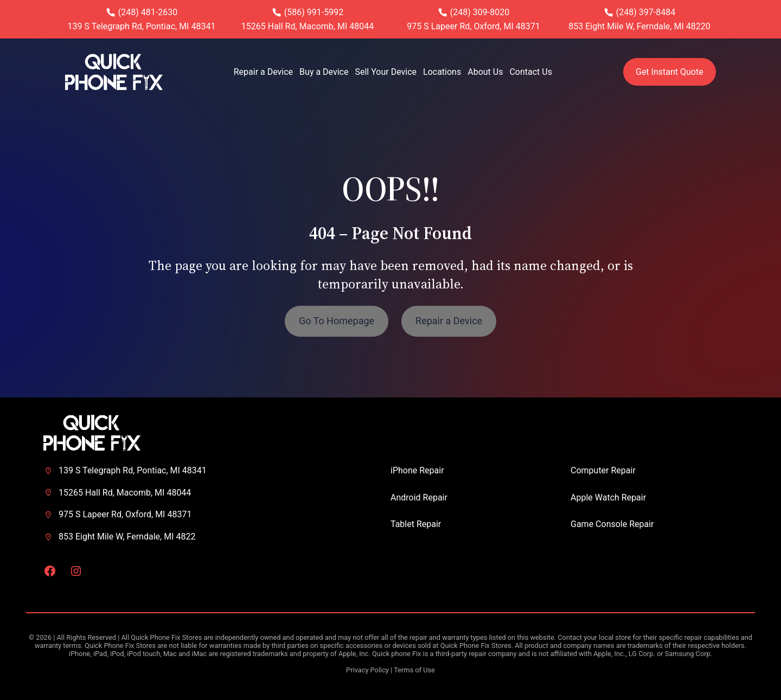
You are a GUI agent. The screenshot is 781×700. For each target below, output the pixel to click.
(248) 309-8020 (480, 12)
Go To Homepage (337, 321)
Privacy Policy (367, 670)
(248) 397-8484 (646, 12)
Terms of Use (414, 670)
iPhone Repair (417, 470)
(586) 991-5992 (314, 12)
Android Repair (419, 497)
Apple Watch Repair (608, 497)
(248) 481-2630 (148, 12)
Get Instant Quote (670, 72)
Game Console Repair (612, 524)
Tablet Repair (416, 524)
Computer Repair (603, 470)
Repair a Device (449, 321)
